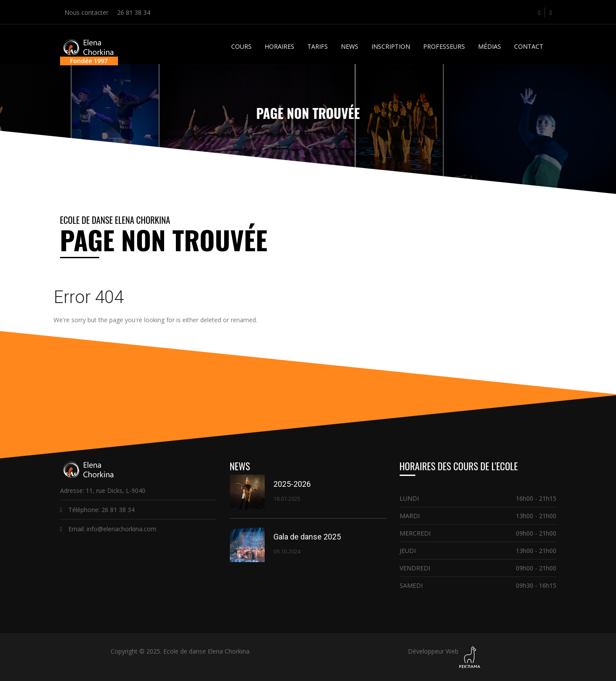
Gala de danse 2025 (307, 537)
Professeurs (444, 46)
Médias (490, 46)
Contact (529, 46)
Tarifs (318, 46)
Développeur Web (433, 651)
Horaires (279, 46)
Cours (241, 46)
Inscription (391, 46)
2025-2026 (292, 484)
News (350, 46)
